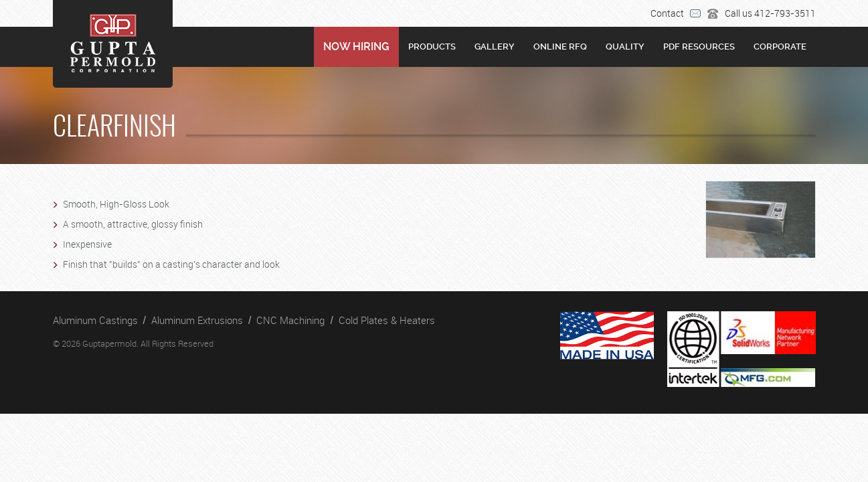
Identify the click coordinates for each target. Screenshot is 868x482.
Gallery (495, 47)
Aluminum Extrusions (197, 320)
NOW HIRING (356, 47)
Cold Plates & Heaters (387, 320)
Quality (625, 47)
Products (432, 47)
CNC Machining (290, 320)
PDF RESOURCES (699, 47)
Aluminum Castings (95, 320)
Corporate (780, 47)
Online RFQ (560, 47)
